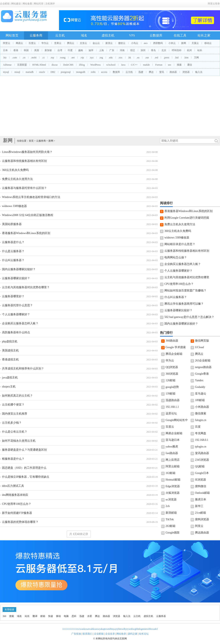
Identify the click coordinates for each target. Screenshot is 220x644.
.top (52, 58)
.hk (129, 58)
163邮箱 (170, 473)
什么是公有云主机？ (15, 432)
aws (146, 43)
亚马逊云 (201, 394)
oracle (42, 72)
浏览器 (186, 72)
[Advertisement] (110, 106)
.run (147, 58)
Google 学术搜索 (176, 347)
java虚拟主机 (10, 378)
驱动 (58, 616)
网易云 (19, 43)
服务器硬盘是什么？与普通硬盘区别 (24, 450)
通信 (190, 65)
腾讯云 (71, 43)
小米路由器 (202, 407)
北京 (164, 50)
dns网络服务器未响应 (15, 495)
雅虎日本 (201, 499)
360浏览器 (172, 374)
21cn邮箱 (200, 513)
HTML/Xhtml (39, 65)
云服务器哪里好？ (13, 296)
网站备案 (27, 4)
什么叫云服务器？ (13, 260)
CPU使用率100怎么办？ (17, 504)
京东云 (83, 43)
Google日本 (202, 473)
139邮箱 (170, 394)
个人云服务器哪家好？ (16, 314)
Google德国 (172, 533)
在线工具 (180, 35)
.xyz (91, 58)
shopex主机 (9, 387)
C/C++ (134, 65)
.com (15, 58)
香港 (16, 50)
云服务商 (36, 35)
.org (101, 58)
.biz (5, 58)
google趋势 (172, 387)
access (104, 72)
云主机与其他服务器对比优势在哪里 (187, 277)
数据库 (116, 72)
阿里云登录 (214, 4)
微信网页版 (202, 341)
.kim (186, 58)
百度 (198, 427)
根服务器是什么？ (13, 459)
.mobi (34, 58)
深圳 (143, 50)
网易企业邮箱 (174, 433)
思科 (74, 616)
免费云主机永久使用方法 (17, 179)
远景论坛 (171, 413)
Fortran (159, 65)
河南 (122, 50)
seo (170, 65)
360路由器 (172, 341)
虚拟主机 (108, 35)
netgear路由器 (203, 367)
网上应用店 (173, 460)
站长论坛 (144, 634)
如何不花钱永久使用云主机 (19, 441)
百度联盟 (22, 65)
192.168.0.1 (202, 440)
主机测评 (50, 4)
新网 (184, 43)
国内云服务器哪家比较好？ (19, 269)
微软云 (122, 43)
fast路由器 (172, 453)
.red (156, 58)
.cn (24, 58)
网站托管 (39, 4)
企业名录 (110, 634)
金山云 (96, 43)
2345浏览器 (202, 460)
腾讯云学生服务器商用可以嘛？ (184, 304)
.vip (82, 58)
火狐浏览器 (173, 493)
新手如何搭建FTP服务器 (17, 513)
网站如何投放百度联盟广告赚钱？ (185, 291)
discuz (55, 65)
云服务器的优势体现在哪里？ (20, 522)
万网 (196, 58)
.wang (62, 58)
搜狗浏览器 (202, 519)
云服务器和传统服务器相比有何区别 (24, 161)
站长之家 (204, 35)
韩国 (26, 50)
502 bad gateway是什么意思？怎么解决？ (189, 317)
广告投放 (76, 634)
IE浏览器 (200, 480)
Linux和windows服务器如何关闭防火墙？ (27, 152)
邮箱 (43, 616)
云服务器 (161, 616)
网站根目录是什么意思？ (180, 244)
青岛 (153, 50)
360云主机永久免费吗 (15, 170)
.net (73, 58)
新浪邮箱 (171, 513)
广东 (112, 50)
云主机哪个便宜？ (13, 405)
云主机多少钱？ (12, 423)
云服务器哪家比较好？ (16, 278)
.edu (110, 58)
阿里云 (7, 43)
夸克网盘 (201, 433)
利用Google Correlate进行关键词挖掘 (187, 218)
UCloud (199, 347)
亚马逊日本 (173, 440)
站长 (200, 50)
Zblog (82, 65)
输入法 (199, 72)
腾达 (151, 72)
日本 (5, 50)
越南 (81, 50)
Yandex (199, 380)
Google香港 (202, 374)
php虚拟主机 (10, 341)
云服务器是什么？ (13, 242)
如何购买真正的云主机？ (17, 396)
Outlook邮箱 (202, 493)
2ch (168, 506)
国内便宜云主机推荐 (15, 414)
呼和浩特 (177, 50)
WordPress (96, 65)
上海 (101, 50)
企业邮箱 (5, 4)
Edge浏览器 (173, 486)
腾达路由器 (202, 533)
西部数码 (158, 43)
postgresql (66, 72)
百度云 (32, 43)
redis (93, 72)
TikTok (170, 519)
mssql (17, 72)
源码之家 (133, 634)
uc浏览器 (171, 499)
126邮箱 (170, 380)
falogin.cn (201, 420)
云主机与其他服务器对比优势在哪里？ (26, 287)
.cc (43, 58)
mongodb (81, 72)
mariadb (29, 72)
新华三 (199, 506)
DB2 (53, 72)
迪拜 (91, 50)
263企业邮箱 (203, 361)
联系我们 (87, 634)
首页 (31, 141)
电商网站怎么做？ (176, 257)
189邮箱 (200, 400)
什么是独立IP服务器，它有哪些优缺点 (26, 477)
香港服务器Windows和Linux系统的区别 (26, 233)
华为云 (45, 43)
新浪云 (109, 43)
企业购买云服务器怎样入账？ (20, 323)
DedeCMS (68, 65)
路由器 (173, 72)
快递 (51, 616)
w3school (111, 65)
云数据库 (156, 35)
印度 (70, 50)
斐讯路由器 (202, 453)
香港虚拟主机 (10, 360)
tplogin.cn (201, 447)
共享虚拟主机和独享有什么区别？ (23, 369)
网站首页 (12, 35)
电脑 (66, 616)
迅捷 (141, 72)
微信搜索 (201, 413)
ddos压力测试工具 (13, 486)
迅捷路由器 (173, 400)
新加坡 (48, 50)
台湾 (60, 50)
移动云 (208, 43)
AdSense (7, 65)
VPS (132, 35)
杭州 (189, 50)
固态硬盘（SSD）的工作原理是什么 (24, 468)
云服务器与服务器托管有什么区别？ (24, 188)
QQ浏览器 (172, 367)
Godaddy (200, 387)
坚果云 (58, 43)
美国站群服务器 (12, 224)
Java (123, 65)
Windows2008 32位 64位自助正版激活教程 (28, 215)
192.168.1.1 (172, 407)
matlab (146, 65)
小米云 (172, 43)
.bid (177, 58)
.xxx (120, 58)
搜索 (179, 65)
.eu (138, 58)
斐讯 (162, 72)
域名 (84, 35)
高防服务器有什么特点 (16, 332)
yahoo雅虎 (172, 447)
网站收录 (121, 634)
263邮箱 (170, 526)
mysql (6, 72)
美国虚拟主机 (10, 350)
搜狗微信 (201, 486)
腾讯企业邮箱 (174, 354)
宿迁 (133, 50)
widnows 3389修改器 (14, 206)
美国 (37, 50)
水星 (90, 616)
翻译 (35, 616)
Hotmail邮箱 (173, 480)
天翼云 (195, 43)
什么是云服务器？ (13, 251)
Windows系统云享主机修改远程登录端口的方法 (31, 197)
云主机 (60, 35)
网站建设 (16, 4)
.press (166, 58)
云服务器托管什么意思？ (17, 305)
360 (4, 616)
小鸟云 (135, 43)
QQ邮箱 (200, 466)
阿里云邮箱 (173, 466)
